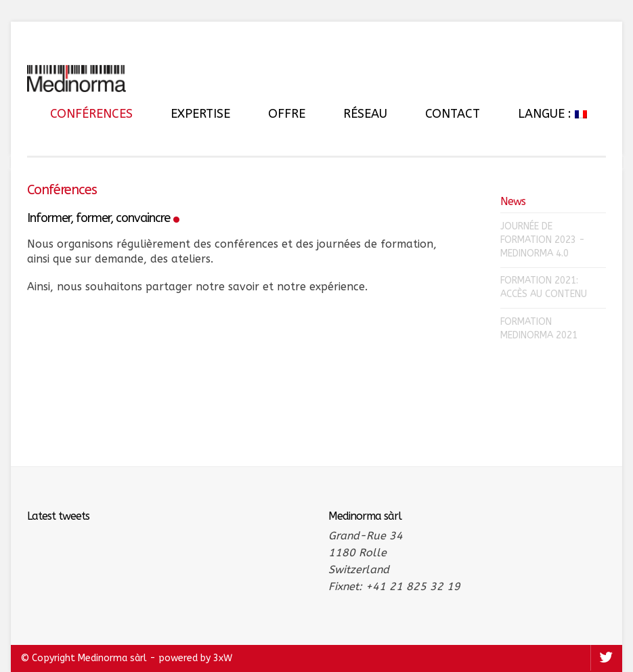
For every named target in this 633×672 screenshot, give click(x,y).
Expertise (200, 114)
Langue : (552, 114)
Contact (453, 114)
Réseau (365, 114)
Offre (287, 114)
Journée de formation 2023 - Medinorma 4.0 (543, 240)
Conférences (91, 114)
